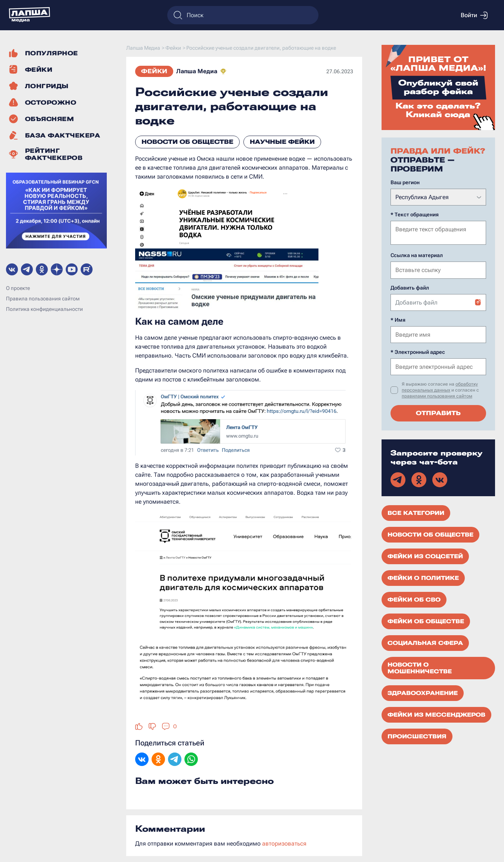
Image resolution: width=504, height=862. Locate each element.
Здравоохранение (423, 692)
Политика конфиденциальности (44, 309)
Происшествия (417, 736)
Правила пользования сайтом (43, 299)
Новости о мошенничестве (420, 667)
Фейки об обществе (426, 621)
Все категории (416, 512)
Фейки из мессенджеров (436, 714)
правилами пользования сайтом (437, 395)
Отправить (438, 412)
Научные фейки (282, 142)
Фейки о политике (423, 577)
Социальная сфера (425, 642)
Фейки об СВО (414, 599)
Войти (474, 15)
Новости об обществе (187, 142)
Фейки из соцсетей (425, 556)
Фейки (154, 71)
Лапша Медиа (197, 71)
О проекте (18, 288)
